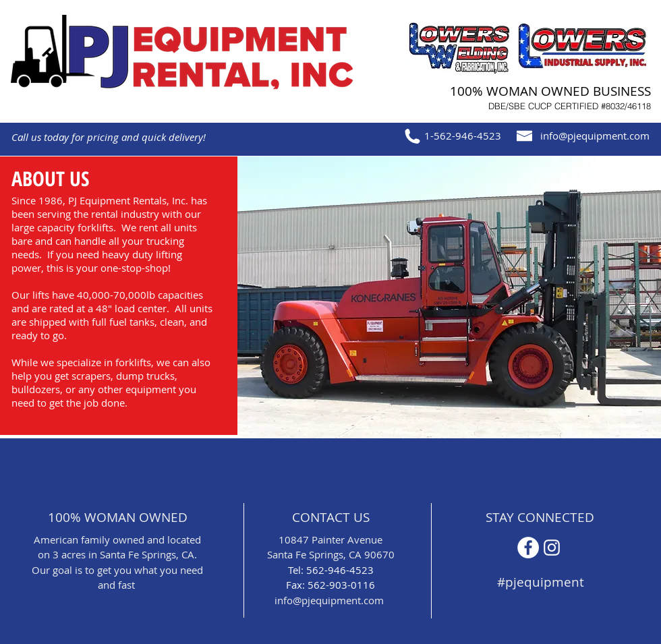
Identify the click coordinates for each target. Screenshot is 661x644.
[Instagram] (552, 548)
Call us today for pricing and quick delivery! (109, 137)
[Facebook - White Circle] (528, 548)
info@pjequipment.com (595, 136)
